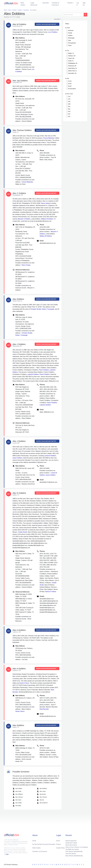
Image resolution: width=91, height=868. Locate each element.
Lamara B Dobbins (50, 456)
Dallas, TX (71, 53)
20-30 (70, 81)
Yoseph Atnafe (23, 532)
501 (69, 106)
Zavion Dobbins (17, 458)
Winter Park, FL (73, 71)
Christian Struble (36, 309)
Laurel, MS (71, 58)
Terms (58, 841)
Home (34, 841)
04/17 (71, 843)
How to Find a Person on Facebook (77, 847)
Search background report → (47, 24)
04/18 (67, 843)
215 (69, 99)
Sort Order (57, 19)
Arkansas (71, 30)
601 (69, 109)
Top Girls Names (71, 854)
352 (69, 101)
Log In (78, 4)
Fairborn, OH (72, 56)
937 (69, 114)
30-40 (70, 84)
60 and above (72, 89)
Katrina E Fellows (51, 592)
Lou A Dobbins (53, 32)
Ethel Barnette (44, 709)
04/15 (67, 845)
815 (69, 111)
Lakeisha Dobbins (33, 374)
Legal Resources (34, 4)
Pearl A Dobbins (44, 370)
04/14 (71, 845)
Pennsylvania (72, 43)
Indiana (70, 35)
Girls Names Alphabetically (74, 851)
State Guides (23, 4)
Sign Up (84, 4)
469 (69, 104)
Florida (70, 33)
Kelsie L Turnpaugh (48, 309)
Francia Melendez (49, 138)
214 (69, 96)
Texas (70, 45)
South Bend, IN (72, 68)
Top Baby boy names (72, 849)
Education (46, 3)
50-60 (70, 86)
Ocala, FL (71, 61)
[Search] (73, 15)
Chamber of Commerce (56, 4)
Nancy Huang (45, 203)
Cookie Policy (60, 848)
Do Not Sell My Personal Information (44, 844)
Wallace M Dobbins (47, 219)
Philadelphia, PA (73, 63)
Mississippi (71, 38)
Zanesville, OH (72, 73)
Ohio (70, 40)
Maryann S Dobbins (24, 219)
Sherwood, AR (72, 66)
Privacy (58, 844)
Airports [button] (70, 3)
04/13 (75, 845)
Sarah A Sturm (25, 683)
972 (69, 116)
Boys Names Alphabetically (74, 856)
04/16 (75, 843)
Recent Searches (71, 841)
